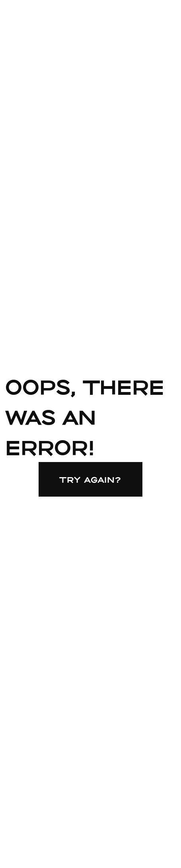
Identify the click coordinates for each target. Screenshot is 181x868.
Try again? (90, 479)
